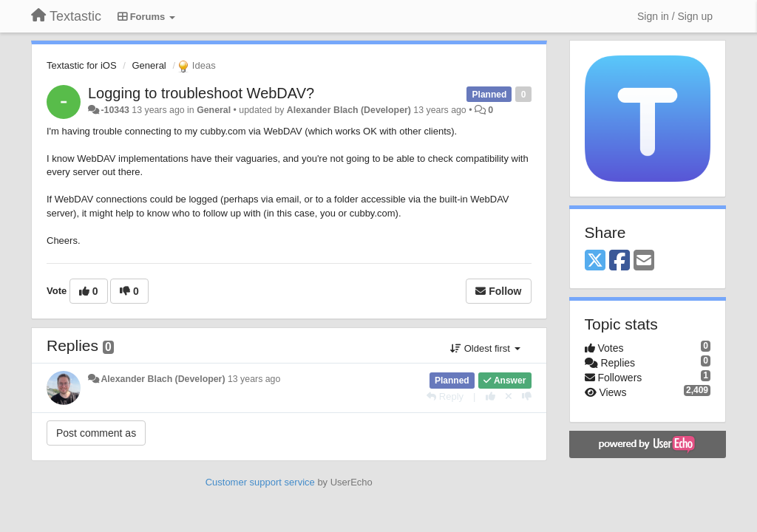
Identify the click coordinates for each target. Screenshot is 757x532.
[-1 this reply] (527, 396)
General (149, 65)
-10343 (115, 110)
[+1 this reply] (490, 396)
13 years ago (254, 379)
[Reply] (445, 396)
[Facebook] (619, 261)
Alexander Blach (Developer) (349, 110)
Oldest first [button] (485, 348)
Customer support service (260, 482)
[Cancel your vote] (509, 396)
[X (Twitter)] (595, 261)
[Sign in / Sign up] (675, 16)
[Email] (644, 261)
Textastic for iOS (82, 65)
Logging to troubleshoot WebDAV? (201, 93)
